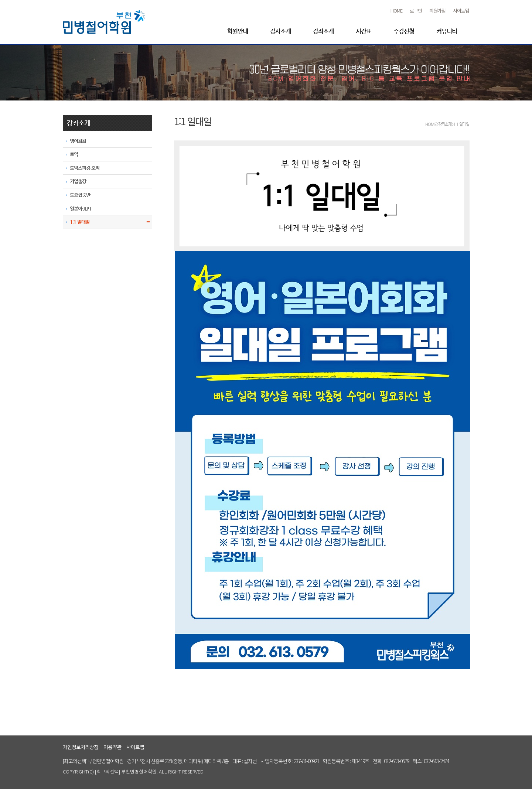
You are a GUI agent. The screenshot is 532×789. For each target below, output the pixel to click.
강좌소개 (323, 31)
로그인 (416, 11)
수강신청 (404, 31)
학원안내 (238, 31)
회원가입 (437, 11)
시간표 (364, 31)
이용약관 (112, 748)
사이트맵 (461, 11)
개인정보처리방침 (81, 748)
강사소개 (280, 31)
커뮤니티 (447, 31)
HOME (396, 11)
